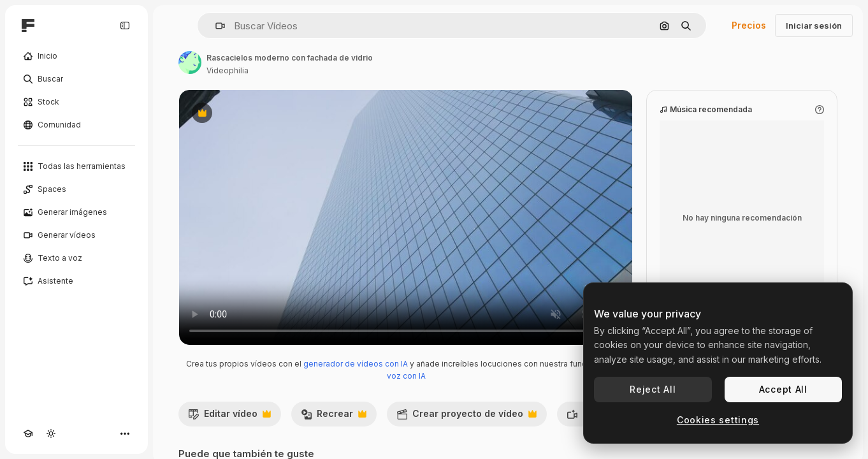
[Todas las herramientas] (76, 166)
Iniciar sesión (814, 25)
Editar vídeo (229, 417)
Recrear (334, 417)
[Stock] (76, 102)
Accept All (783, 389)
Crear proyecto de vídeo (467, 417)
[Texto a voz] (76, 258)
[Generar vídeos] (76, 235)
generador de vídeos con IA (356, 364)
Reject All (653, 389)
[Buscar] (76, 79)
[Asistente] (76, 281)
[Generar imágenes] (76, 212)
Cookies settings (718, 420)
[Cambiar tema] (51, 433)
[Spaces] (76, 189)
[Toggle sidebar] (125, 25)
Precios (749, 25)
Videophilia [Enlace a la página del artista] (228, 70)
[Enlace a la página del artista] (190, 62)
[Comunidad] (76, 125)
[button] (215, 26)
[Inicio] (76, 56)
